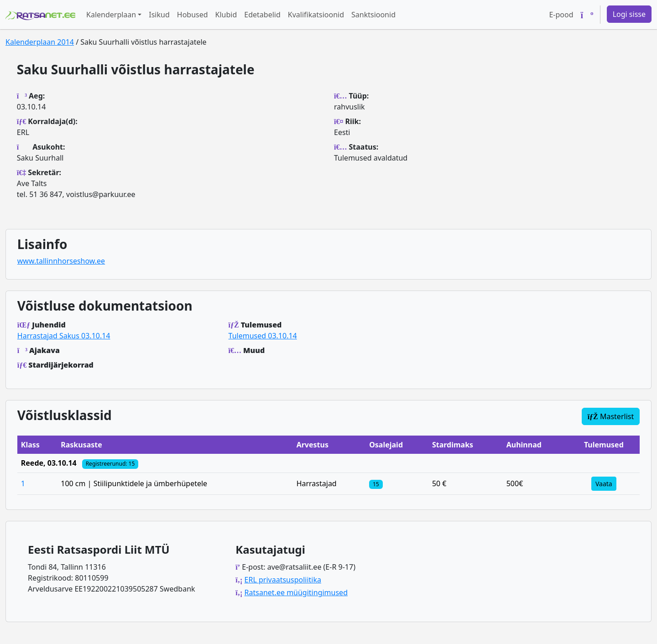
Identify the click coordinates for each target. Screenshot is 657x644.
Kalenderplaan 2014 (40, 42)
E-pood (561, 15)
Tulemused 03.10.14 (263, 336)
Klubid (226, 15)
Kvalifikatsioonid (316, 15)
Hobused (193, 15)
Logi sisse (629, 14)
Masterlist (611, 416)
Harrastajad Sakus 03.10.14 (64, 336)
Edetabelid (262, 15)
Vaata (604, 484)
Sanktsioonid (373, 15)
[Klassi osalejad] (376, 483)
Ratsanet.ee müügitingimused (296, 592)
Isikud (159, 15)
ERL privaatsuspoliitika (283, 580)
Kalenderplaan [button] (111, 15)
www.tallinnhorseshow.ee (61, 261)
